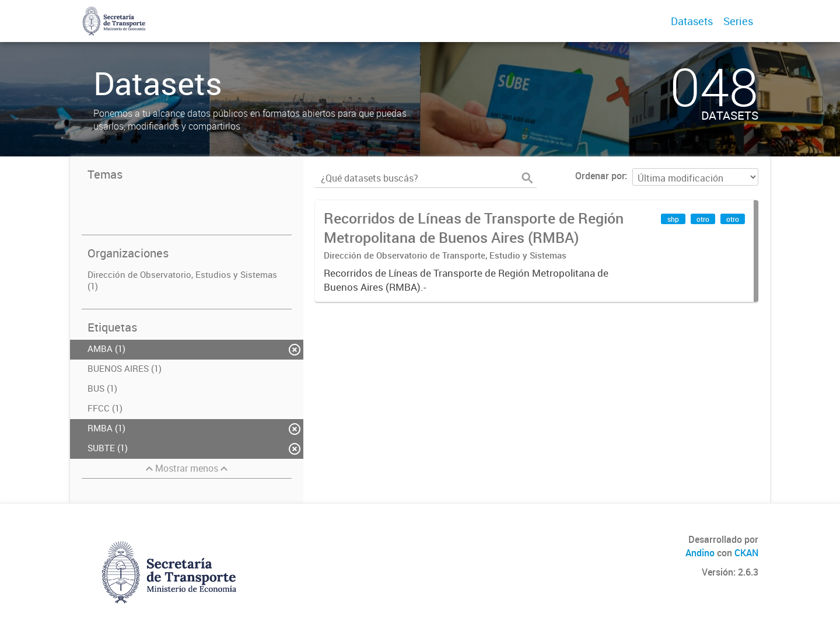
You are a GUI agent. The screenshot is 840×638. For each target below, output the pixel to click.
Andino (700, 553)
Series (738, 21)
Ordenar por (600, 176)
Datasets (692, 21)
